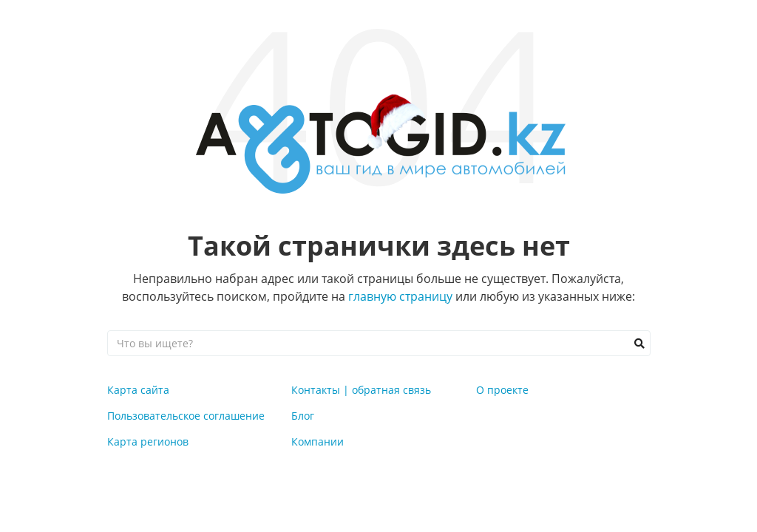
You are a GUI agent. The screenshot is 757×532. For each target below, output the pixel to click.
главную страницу (400, 296)
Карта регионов (148, 441)
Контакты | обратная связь (361, 390)
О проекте (502, 390)
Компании (318, 441)
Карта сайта (138, 390)
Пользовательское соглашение (186, 416)
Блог (303, 416)
